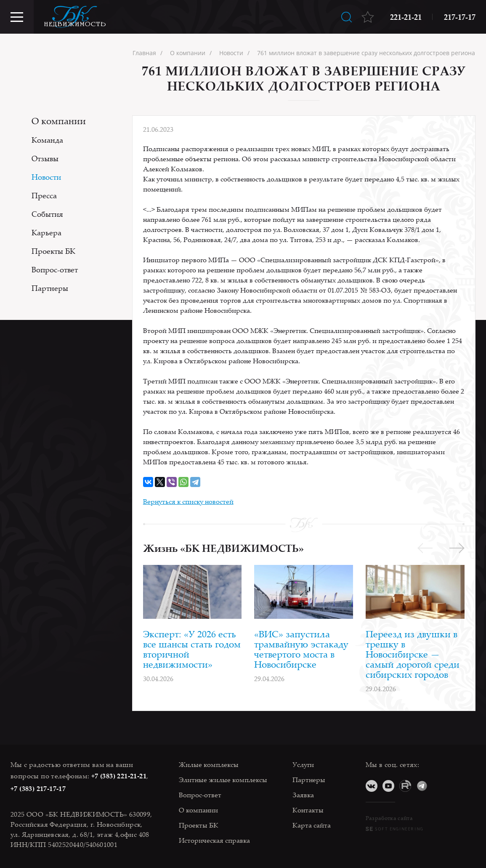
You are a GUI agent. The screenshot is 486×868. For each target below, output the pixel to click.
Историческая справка (214, 840)
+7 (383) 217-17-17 (38, 788)
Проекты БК (53, 251)
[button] (457, 548)
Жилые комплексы (209, 764)
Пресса (44, 195)
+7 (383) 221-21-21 (119, 776)
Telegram (422, 786)
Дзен (439, 786)
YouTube (388, 786)
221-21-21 (406, 17)
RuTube (405, 786)
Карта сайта (312, 825)
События (47, 214)
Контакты (308, 810)
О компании (59, 121)
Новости (46, 177)
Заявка (303, 795)
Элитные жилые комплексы (223, 780)
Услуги (303, 764)
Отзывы (45, 158)
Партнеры (50, 288)
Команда (47, 140)
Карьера (46, 232)
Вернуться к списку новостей (188, 501)
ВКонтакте (372, 786)
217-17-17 (460, 17)
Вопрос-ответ (55, 269)
